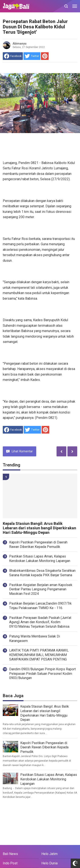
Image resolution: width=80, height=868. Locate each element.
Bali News (10, 854)
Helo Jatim (49, 854)
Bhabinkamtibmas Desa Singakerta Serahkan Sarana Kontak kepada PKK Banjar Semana (42, 573)
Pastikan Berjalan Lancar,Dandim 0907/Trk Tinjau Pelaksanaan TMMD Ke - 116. (40, 606)
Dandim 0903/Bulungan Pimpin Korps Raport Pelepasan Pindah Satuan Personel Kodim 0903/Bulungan (42, 674)
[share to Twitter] (32, 56)
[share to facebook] (13, 56)
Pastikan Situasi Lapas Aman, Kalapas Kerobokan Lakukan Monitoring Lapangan (40, 559)
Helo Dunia (49, 863)
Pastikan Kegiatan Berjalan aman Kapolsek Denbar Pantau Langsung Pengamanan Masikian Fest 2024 (41, 589)
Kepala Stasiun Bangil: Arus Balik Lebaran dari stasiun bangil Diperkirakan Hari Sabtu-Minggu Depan (39, 528)
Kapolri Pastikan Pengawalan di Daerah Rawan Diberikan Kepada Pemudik (38, 544)
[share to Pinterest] (45, 56)
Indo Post (10, 863)
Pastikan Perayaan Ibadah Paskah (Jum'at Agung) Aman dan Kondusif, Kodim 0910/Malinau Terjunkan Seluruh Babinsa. (40, 622)
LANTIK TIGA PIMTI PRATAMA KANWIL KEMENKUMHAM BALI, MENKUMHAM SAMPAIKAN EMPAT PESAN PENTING (39, 655)
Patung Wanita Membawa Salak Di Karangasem (35, 639)
